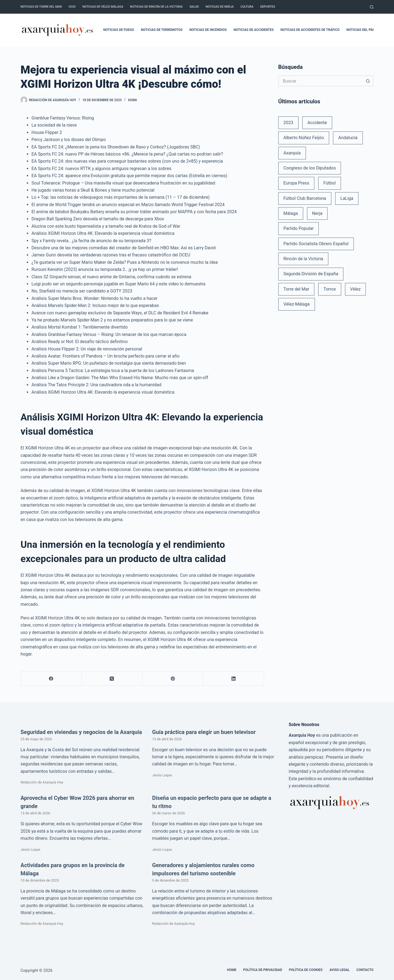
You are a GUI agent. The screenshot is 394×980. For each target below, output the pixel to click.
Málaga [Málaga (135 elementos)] (291, 213)
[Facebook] (51, 679)
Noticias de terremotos (162, 30)
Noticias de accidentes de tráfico (310, 30)
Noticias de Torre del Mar (41, 7)
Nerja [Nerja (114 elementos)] (317, 213)
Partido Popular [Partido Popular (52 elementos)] (299, 228)
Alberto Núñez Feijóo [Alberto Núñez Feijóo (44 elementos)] (304, 138)
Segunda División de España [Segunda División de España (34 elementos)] (311, 274)
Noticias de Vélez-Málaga (103, 7)
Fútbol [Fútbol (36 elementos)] (330, 183)
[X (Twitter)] (112, 679)
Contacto (365, 970)
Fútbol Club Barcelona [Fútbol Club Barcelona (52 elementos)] (305, 198)
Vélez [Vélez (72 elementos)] (356, 289)
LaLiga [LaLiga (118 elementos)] (347, 198)
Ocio (72, 7)
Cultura (247, 7)
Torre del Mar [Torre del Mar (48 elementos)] (296, 289)
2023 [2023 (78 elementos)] (288, 123)
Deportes (268, 7)
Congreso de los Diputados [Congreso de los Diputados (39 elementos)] (310, 168)
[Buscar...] (320, 81)
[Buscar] (372, 7)
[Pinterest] (173, 679)
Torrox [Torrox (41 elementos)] (330, 289)
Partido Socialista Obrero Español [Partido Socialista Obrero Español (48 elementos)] (316, 244)
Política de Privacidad (263, 970)
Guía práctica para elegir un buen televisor (204, 732)
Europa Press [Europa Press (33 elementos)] (296, 183)
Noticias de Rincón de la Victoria (156, 7)
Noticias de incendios (208, 30)
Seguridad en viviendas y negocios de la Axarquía (81, 732)
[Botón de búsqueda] (368, 81)
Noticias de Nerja (220, 7)
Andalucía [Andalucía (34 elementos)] (348, 138)
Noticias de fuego (119, 30)
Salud (194, 7)
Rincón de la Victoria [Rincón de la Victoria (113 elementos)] (303, 259)
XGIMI (133, 100)
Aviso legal (340, 970)
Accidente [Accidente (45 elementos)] (317, 123)
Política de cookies (306, 970)
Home (232, 970)
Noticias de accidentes (254, 30)
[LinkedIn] (234, 679)
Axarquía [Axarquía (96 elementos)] (292, 153)
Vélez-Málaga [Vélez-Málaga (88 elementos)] (297, 304)
